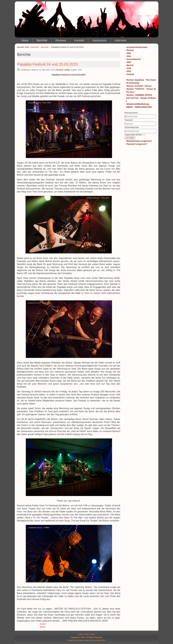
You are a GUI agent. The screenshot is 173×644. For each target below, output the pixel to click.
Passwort (129, 120)
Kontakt (79, 40)
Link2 (86, 634)
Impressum (99, 40)
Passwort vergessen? (137, 144)
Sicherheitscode (132, 127)
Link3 (93, 634)
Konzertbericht (134, 59)
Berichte (42, 40)
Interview (120, 40)
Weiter (43, 627)
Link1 (80, 634)
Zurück (43, 624)
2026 (129, 62)
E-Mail (67, 70)
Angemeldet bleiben (134, 135)
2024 (129, 56)
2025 (129, 53)
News (25, 40)
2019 (129, 68)
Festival (130, 74)
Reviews (61, 40)
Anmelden (130, 138)
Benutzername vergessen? (139, 141)
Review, (130, 50)
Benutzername (131, 113)
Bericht (130, 65)
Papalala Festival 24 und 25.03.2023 (47, 64)
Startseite (35, 47)
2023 (129, 71)
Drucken (60, 70)
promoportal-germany (137, 47)
